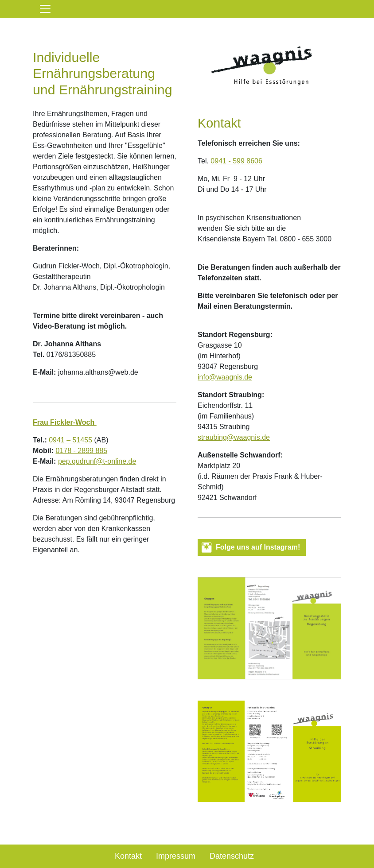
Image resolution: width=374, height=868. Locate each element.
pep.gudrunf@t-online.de (97, 461)
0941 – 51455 (70, 440)
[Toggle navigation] (45, 9)
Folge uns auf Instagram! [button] (258, 547)
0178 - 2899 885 (82, 451)
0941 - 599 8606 (236, 161)
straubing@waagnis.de (234, 437)
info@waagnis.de (225, 377)
